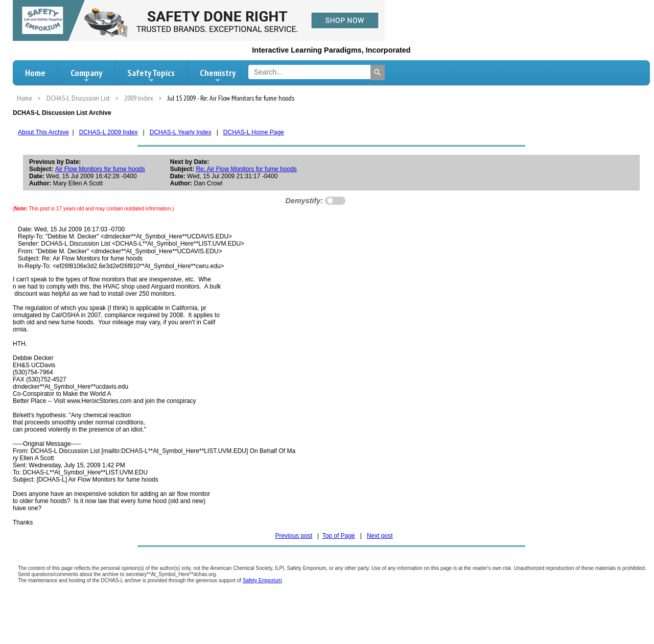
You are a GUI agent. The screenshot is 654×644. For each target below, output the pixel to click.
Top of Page (339, 536)
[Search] (378, 73)
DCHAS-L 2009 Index (109, 132)
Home (35, 73)
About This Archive (43, 132)
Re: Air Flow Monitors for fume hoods (246, 169)
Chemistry (218, 76)
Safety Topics (151, 76)
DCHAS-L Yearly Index (181, 132)
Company (86, 76)
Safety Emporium (262, 580)
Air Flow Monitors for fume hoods (100, 169)
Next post (380, 536)
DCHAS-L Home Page (254, 132)
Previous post (294, 536)
